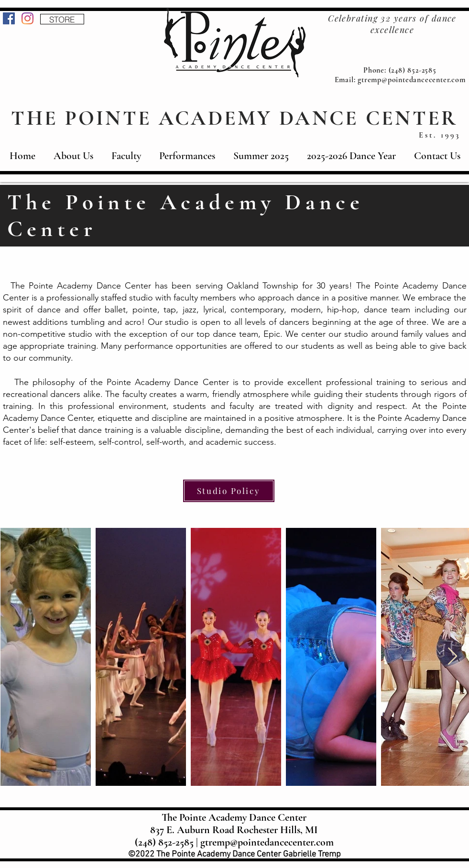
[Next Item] (453, 657)
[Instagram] (27, 18)
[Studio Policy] (229, 491)
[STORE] (62, 19)
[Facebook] (9, 18)
